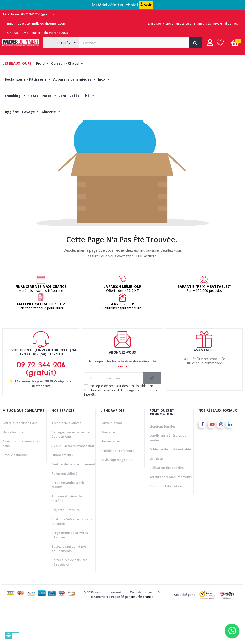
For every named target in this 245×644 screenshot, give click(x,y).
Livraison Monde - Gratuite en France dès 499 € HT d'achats (193, 23)
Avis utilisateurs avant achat (73, 485)
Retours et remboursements (170, 515)
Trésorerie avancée (67, 462)
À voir (146, 5)
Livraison (156, 497)
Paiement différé (64, 512)
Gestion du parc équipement (73, 503)
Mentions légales (162, 465)
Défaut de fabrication (166, 525)
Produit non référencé (117, 489)
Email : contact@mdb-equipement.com (37, 23)
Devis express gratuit (117, 498)
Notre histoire (13, 471)
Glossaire (108, 471)
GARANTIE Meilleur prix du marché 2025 (38, 33)
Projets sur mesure (66, 549)
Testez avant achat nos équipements (69, 587)
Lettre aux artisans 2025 (20, 462)
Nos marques (111, 480)
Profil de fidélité (15, 494)
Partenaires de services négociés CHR (69, 601)
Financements (62, 494)
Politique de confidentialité (170, 488)
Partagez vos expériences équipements (71, 473)
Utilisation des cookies (166, 506)
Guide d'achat (111, 462)
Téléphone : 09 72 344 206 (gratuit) (28, 14)
